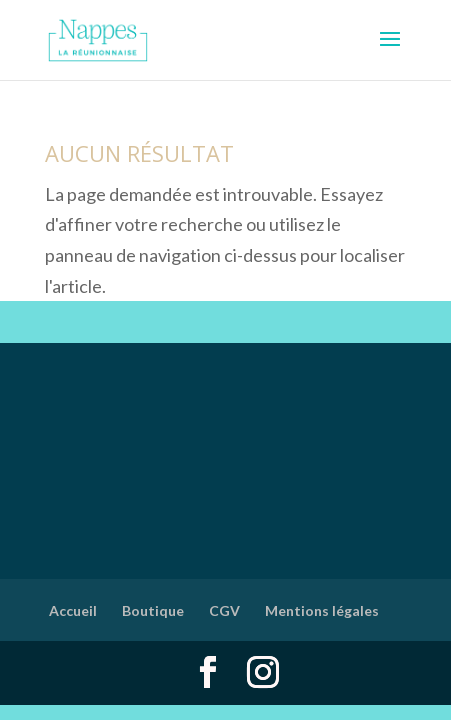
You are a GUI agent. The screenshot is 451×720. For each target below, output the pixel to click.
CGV (224, 610)
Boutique (153, 610)
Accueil (73, 610)
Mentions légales (322, 610)
